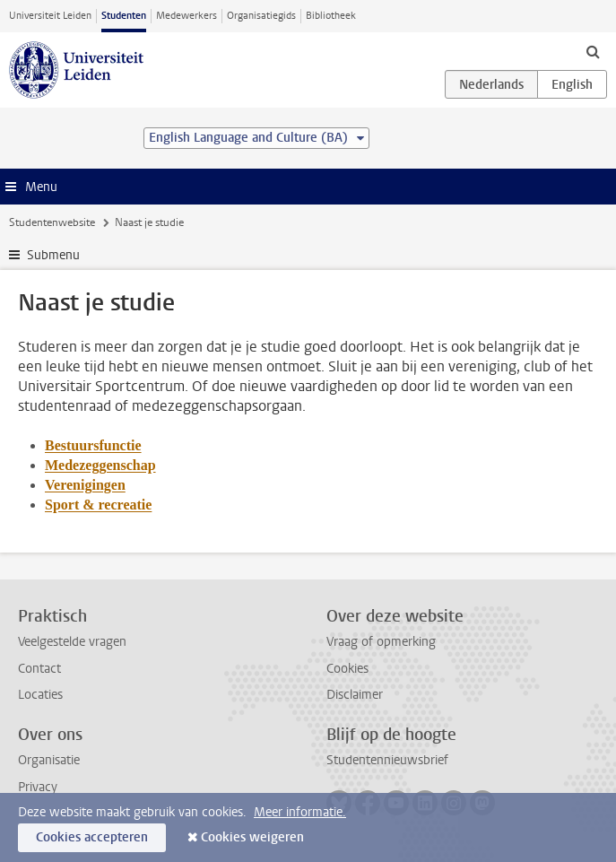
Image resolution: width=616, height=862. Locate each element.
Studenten (124, 16)
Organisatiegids (261, 16)
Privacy (38, 787)
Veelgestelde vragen (72, 642)
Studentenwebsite (52, 222)
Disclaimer (355, 695)
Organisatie (49, 760)
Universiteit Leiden (50, 16)
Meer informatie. (300, 812)
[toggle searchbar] (593, 51)
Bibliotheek (331, 16)
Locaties (40, 695)
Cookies (347, 669)
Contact (39, 669)
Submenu (53, 255)
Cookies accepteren (92, 837)
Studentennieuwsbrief (387, 760)
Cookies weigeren (252, 837)
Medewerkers (187, 16)
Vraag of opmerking (381, 642)
